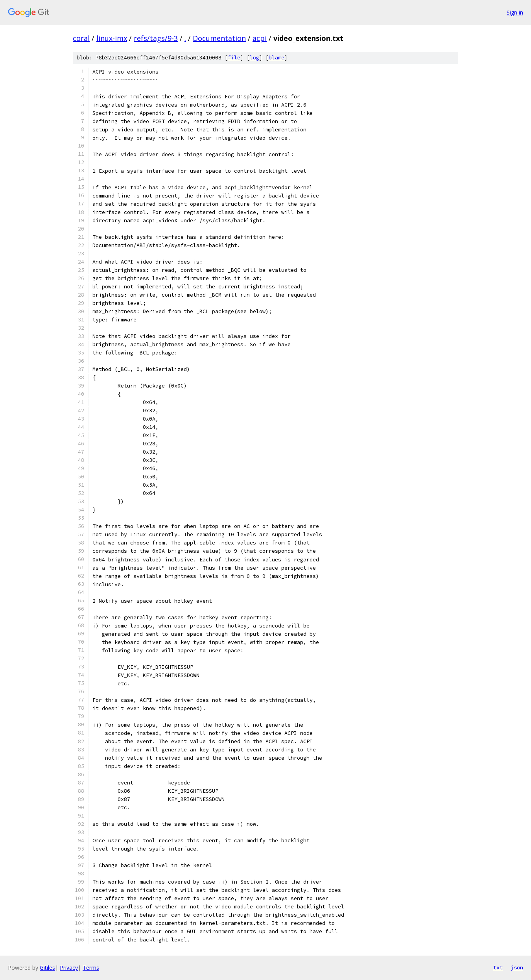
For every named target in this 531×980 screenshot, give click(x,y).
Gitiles (47, 968)
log (254, 58)
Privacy (69, 968)
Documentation (219, 38)
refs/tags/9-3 (156, 38)
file (234, 58)
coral (81, 38)
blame (277, 58)
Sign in (515, 12)
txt (498, 967)
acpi (260, 38)
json (517, 967)
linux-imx (112, 38)
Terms (91, 968)
